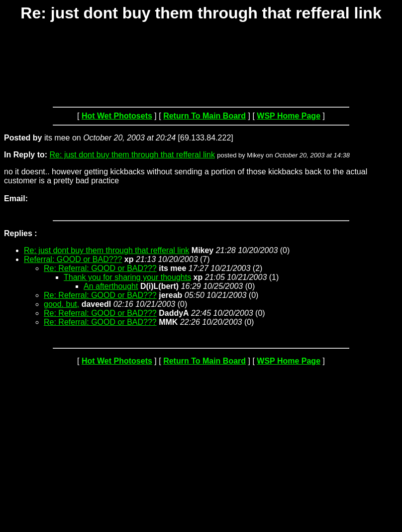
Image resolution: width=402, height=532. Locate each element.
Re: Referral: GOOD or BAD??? (100, 268)
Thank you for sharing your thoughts (127, 277)
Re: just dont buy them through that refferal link (132, 155)
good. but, (61, 304)
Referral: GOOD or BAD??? (73, 259)
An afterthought (111, 286)
